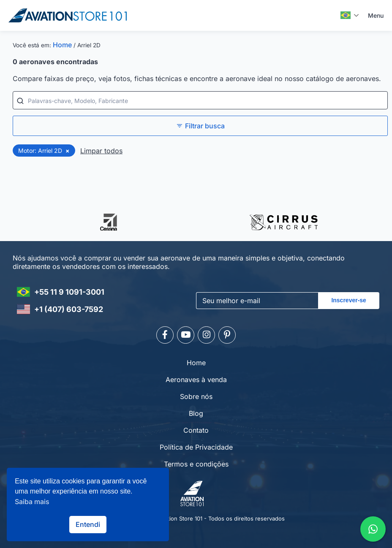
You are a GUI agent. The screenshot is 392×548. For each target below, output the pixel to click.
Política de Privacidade (196, 446)
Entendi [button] (88, 524)
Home (62, 45)
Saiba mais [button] (32, 502)
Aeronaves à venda (196, 378)
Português (346, 15)
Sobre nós (196, 395)
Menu (376, 15)
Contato (196, 429)
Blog (196, 412)
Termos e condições (196, 463)
